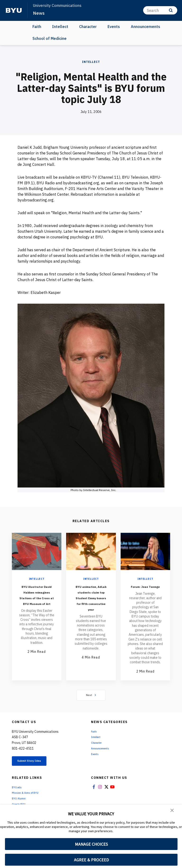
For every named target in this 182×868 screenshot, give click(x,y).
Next (91, 701)
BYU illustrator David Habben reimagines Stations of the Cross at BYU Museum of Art (37, 600)
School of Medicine (50, 38)
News (39, 13)
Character (88, 27)
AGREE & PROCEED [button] (91, 860)
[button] (173, 811)
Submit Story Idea (36, 768)
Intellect (60, 27)
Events (114, 27)
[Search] (160, 10)
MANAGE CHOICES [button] (91, 844)
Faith (37, 27)
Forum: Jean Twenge (145, 589)
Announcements (146, 27)
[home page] (14, 10)
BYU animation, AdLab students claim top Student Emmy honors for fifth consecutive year (91, 606)
